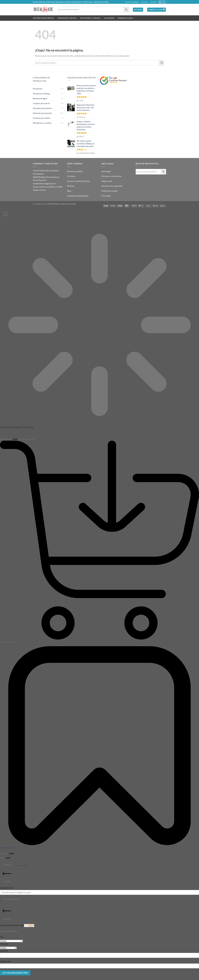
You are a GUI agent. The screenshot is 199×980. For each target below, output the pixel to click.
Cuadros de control (68, 18)
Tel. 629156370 (40, 180)
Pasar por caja (22, 865)
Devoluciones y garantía (112, 186)
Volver (7, 876)
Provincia (4, 944)
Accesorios (110, 18)
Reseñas (154, 2)
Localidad (4, 951)
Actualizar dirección (15, 973)
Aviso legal (106, 171)
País (2, 937)
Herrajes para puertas (42, 108)
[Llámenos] (164, 2)
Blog (69, 191)
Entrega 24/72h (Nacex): (17, 926)
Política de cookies (109, 191)
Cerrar (7, 865)
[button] (138, 10)
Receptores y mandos (91, 18)
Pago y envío (107, 181)
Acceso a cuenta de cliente (78, 181)
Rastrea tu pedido (132, 2)
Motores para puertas (44, 18)
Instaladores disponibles (78, 196)
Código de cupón (7, 888)
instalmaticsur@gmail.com (44, 183)
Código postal (5, 961)
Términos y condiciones (111, 176)
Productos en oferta (42, 118)
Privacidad (106, 196)
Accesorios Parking (41, 94)
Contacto (144, 2)
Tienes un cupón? (7, 848)
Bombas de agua (126, 18)
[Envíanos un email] (160, 2)
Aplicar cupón (11, 899)
